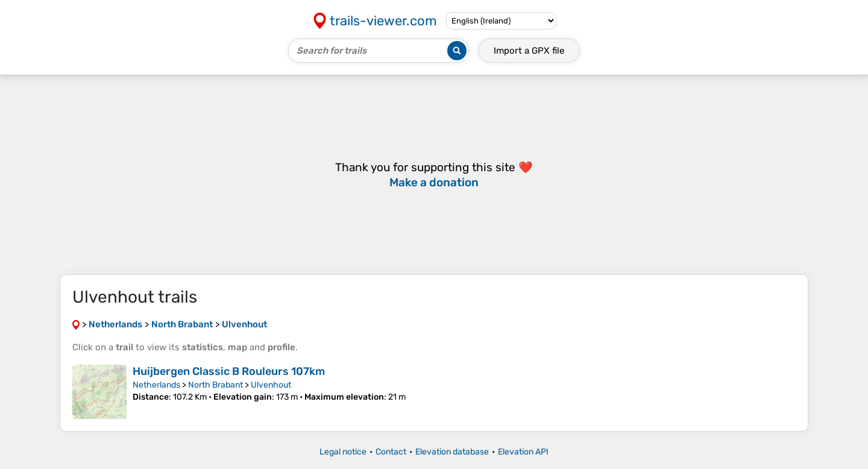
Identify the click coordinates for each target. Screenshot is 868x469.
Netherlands (156, 385)
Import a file (529, 51)
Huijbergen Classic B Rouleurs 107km (229, 371)
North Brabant (215, 385)
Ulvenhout (271, 385)
